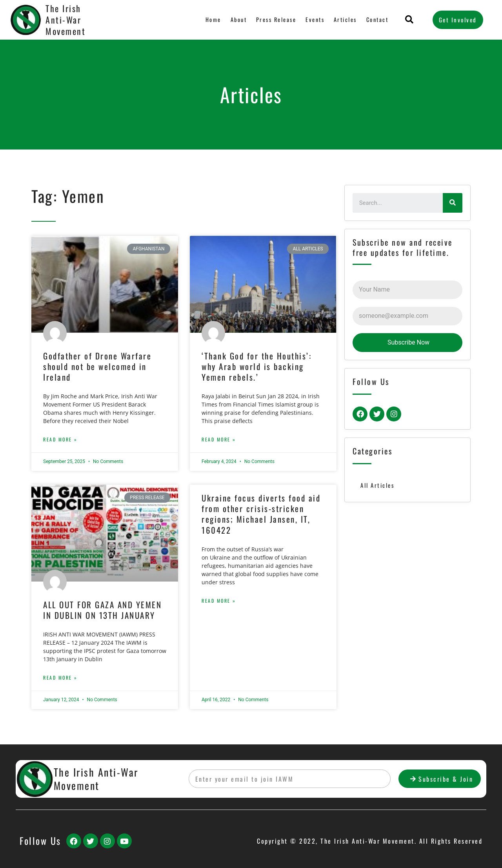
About (236, 20)
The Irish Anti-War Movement (65, 19)
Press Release (274, 20)
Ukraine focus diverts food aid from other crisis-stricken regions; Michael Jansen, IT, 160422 (261, 514)
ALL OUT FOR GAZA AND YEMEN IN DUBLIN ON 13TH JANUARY (102, 610)
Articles (345, 20)
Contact (377, 20)
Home (211, 20)
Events (314, 20)
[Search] (453, 203)
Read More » (60, 439)
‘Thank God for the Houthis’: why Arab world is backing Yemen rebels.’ (256, 367)
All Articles (377, 485)
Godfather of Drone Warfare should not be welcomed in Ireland (97, 367)
